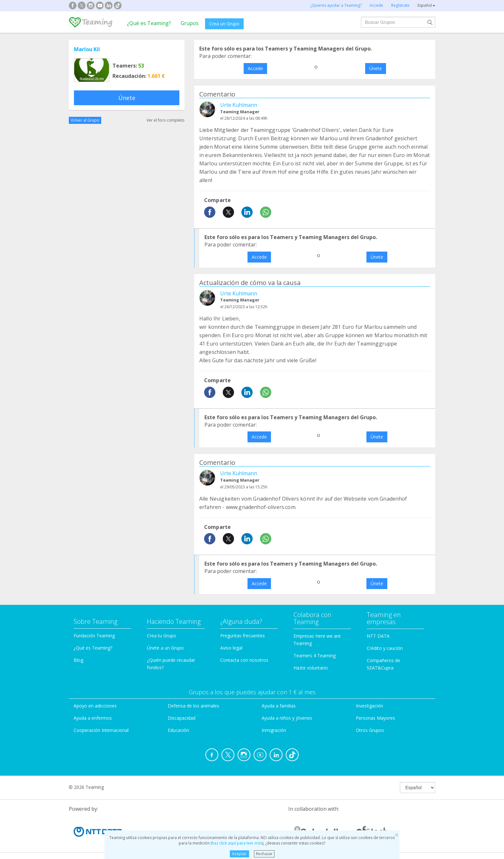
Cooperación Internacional (101, 730)
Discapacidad (182, 718)
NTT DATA (378, 636)
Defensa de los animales (194, 706)
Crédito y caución (385, 648)
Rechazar (264, 854)
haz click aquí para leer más (237, 843)
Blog (78, 660)
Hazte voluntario (311, 668)
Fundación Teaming (94, 636)
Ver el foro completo (166, 120)
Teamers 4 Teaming (315, 656)
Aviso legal (231, 648)
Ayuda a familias (279, 706)
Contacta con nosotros (244, 660)
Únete (127, 98)
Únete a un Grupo (165, 648)
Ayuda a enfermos (93, 718)
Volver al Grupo (85, 120)
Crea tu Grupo (162, 636)
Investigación (369, 706)
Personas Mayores (375, 718)
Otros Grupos (370, 730)
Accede (255, 68)
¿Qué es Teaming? (149, 23)
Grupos (190, 23)
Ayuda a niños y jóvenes (287, 718)
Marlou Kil (87, 49)
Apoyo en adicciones (95, 706)
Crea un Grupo (224, 24)
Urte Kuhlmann (239, 105)
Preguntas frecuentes (243, 636)
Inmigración (274, 730)
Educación (178, 730)
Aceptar (239, 854)
